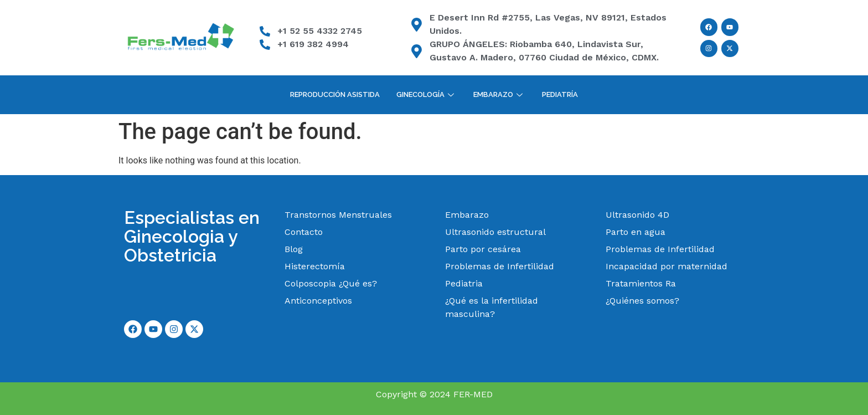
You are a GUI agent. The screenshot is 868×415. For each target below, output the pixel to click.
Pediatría (560, 94)
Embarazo (499, 94)
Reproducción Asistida (335, 94)
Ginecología (427, 94)
